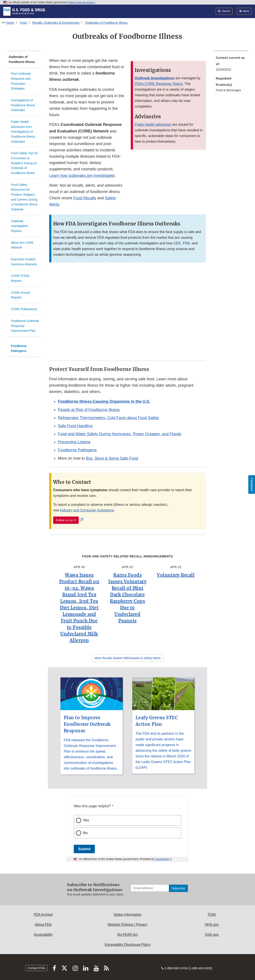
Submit (84, 849)
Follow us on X (66, 520)
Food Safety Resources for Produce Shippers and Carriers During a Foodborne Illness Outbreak (24, 197)
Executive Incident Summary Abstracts (24, 262)
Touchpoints (162, 859)
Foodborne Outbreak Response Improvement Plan (25, 326)
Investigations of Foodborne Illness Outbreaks (23, 105)
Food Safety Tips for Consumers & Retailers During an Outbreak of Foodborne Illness (24, 163)
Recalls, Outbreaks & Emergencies (56, 23)
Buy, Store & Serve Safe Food (112, 458)
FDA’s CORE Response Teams (159, 84)
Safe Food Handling (75, 426)
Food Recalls (85, 198)
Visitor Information (128, 915)
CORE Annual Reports (20, 295)
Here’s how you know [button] (82, 2)
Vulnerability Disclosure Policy (128, 945)
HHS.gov (212, 925)
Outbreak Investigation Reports (19, 226)
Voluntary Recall (176, 575)
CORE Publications (24, 309)
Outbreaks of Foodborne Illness (106, 23)
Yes (86, 820)
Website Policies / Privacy (128, 925)
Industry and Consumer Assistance (87, 510)
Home (10, 23)
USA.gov (212, 935)
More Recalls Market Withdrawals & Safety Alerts (127, 658)
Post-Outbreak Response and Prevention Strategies (21, 81)
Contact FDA (36, 968)
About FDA (43, 925)
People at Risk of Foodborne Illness (89, 410)
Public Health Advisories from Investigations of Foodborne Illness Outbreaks (23, 132)
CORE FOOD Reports (20, 278)
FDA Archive (43, 915)
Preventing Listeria (74, 442)
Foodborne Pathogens (19, 348)
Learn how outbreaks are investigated (82, 176)
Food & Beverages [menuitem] (228, 90)
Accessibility (43, 935)
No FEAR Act (127, 935)
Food (23, 23)
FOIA (212, 915)
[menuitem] (231, 65)
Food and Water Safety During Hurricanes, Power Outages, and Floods (120, 434)
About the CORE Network (22, 245)
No (85, 833)
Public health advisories (153, 124)
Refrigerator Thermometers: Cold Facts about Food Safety (108, 418)
